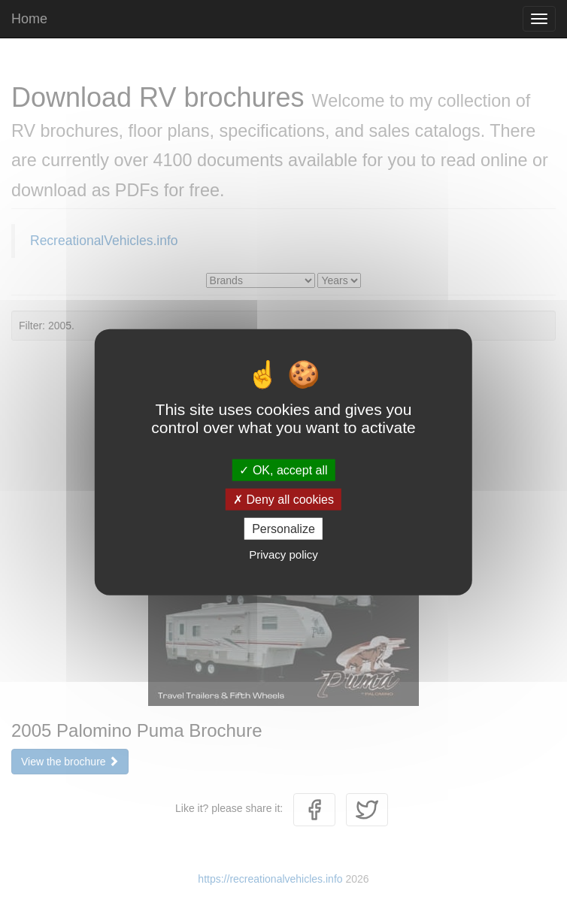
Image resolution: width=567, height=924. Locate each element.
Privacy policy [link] (283, 554)
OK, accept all (283, 470)
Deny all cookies (283, 499)
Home (29, 19)
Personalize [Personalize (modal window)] (283, 529)
